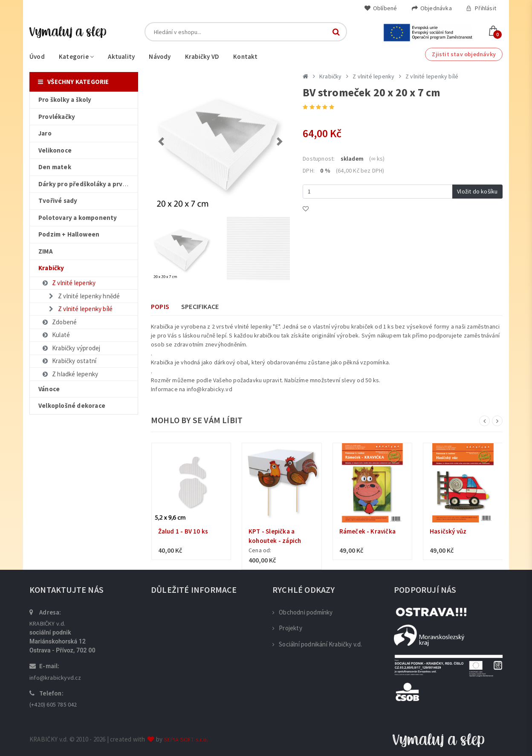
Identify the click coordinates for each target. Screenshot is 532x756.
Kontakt (245, 56)
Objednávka (432, 8)
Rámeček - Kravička (368, 531)
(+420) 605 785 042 (53, 704)
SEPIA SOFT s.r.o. (186, 739)
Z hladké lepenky (70, 374)
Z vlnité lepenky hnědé (84, 296)
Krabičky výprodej (71, 348)
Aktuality (121, 56)
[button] (161, 141)
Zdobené (59, 322)
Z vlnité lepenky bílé (80, 309)
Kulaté (56, 335)
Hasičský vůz (448, 531)
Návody (160, 56)
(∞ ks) (377, 159)
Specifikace (200, 306)
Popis (160, 306)
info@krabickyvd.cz (55, 678)
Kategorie (76, 56)
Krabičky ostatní (69, 361)
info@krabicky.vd (210, 389)
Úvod (37, 56)
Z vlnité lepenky (68, 283)
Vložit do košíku (477, 191)
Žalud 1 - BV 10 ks (183, 531)
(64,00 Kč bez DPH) (360, 170)
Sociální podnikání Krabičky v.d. (317, 644)
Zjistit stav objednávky (464, 54)
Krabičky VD (202, 56)
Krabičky (331, 76)
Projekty (287, 628)
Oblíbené (381, 8)
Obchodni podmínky (303, 612)
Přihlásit (481, 8)
